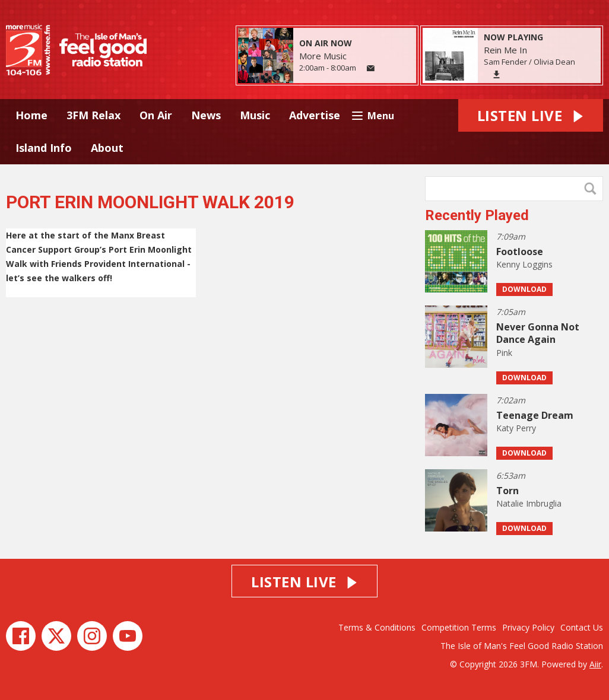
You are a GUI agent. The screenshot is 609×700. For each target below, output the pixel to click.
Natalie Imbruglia (529, 503)
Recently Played (477, 215)
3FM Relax (93, 115)
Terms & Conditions (377, 627)
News (206, 115)
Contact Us (582, 627)
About (107, 148)
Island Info (44, 148)
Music (255, 115)
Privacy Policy (528, 627)
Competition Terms (459, 627)
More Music (323, 56)
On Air (156, 115)
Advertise (315, 115)
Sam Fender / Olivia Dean (529, 62)
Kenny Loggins (524, 264)
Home (31, 115)
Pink (504, 353)
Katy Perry (516, 428)
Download (524, 289)
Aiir (595, 664)
